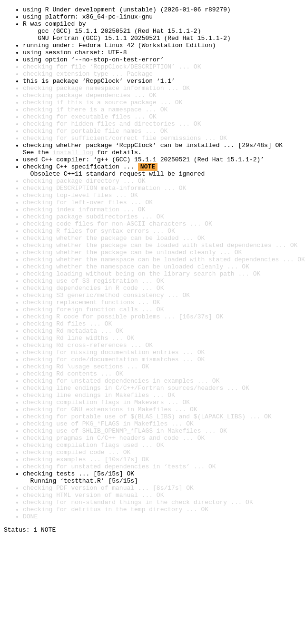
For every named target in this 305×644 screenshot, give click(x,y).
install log (73, 182)
